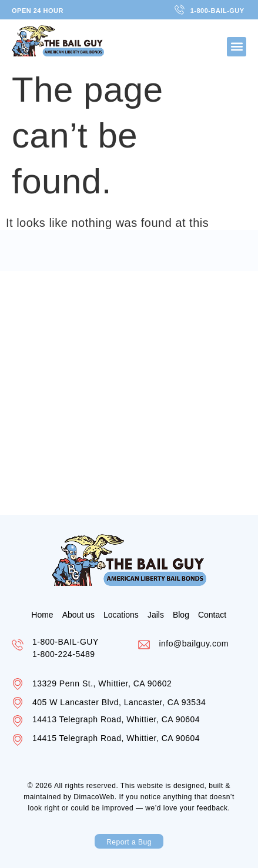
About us (78, 615)
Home (42, 615)
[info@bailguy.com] (144, 645)
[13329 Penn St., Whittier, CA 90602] (18, 684)
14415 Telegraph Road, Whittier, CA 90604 (116, 738)
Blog (181, 615)
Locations (121, 615)
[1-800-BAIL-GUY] (18, 645)
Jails (156, 615)
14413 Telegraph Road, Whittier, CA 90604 (116, 719)
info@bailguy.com (193, 644)
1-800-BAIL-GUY (66, 642)
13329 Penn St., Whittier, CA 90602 (106, 683)
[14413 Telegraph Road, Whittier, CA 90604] (18, 721)
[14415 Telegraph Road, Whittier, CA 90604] (18, 740)
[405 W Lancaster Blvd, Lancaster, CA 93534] (18, 703)
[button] (237, 47)
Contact (212, 615)
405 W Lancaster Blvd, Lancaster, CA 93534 (119, 702)
